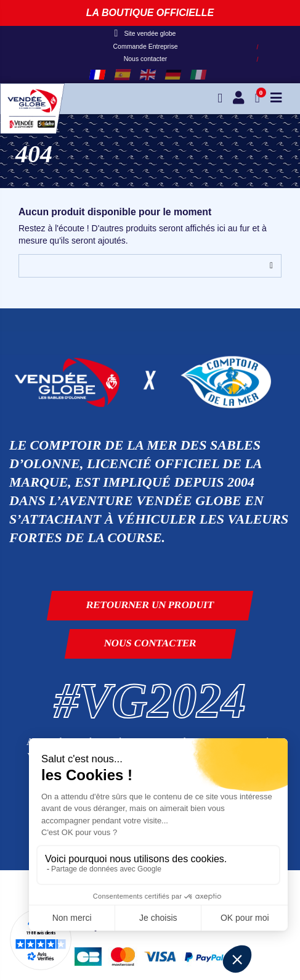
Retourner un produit (150, 605)
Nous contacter (146, 59)
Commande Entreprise (145, 46)
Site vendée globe (145, 33)
